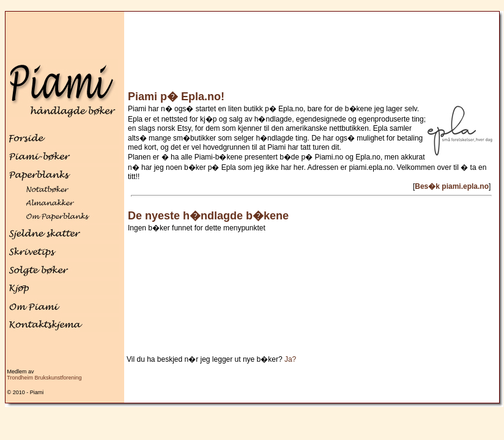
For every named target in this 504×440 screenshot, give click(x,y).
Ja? (290, 359)
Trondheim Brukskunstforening (44, 378)
